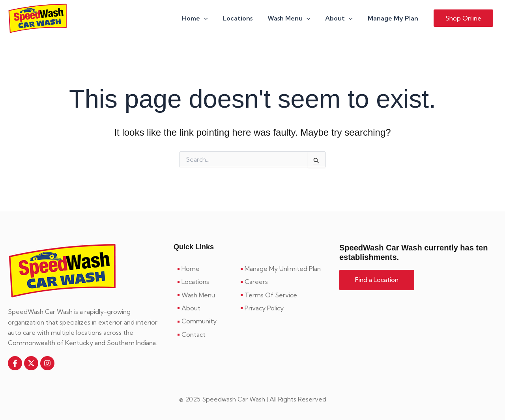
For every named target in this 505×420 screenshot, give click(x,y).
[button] (463, 19)
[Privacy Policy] (284, 308)
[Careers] (284, 282)
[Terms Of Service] (284, 295)
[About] (205, 308)
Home (206, 19)
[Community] (205, 321)
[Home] (205, 269)
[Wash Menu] (205, 295)
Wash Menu (295, 19)
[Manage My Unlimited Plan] (284, 269)
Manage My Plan (394, 19)
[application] (215, 19)
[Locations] (205, 282)
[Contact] (205, 334)
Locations (246, 19)
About (342, 19)
